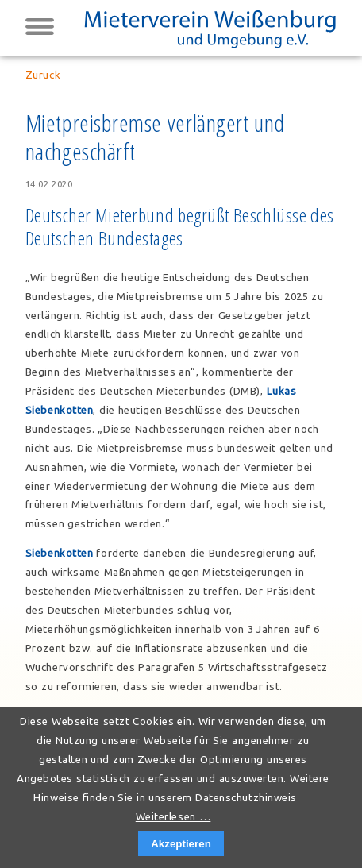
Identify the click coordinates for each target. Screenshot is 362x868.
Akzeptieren (181, 844)
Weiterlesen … (173, 817)
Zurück (43, 75)
